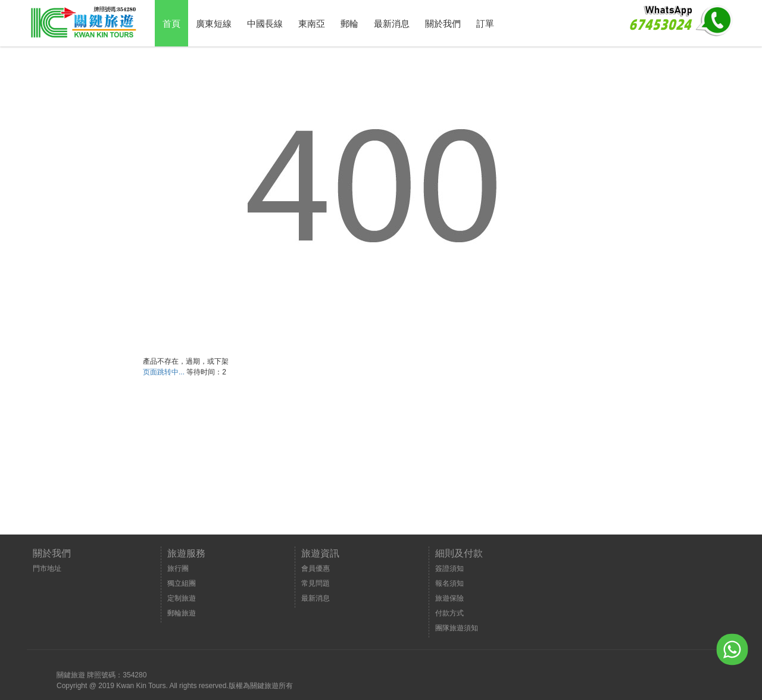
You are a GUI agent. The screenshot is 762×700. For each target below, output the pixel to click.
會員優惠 (316, 568)
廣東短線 (214, 24)
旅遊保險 (449, 598)
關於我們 (443, 24)
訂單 (485, 24)
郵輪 (349, 24)
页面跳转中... (164, 372)
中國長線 (265, 24)
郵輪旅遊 (182, 613)
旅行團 (178, 568)
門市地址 (47, 568)
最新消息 (392, 24)
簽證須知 (449, 568)
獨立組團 (182, 583)
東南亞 (312, 24)
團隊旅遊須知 (457, 628)
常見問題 (316, 583)
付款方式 (449, 613)
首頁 (171, 24)
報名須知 (449, 583)
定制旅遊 (182, 598)
